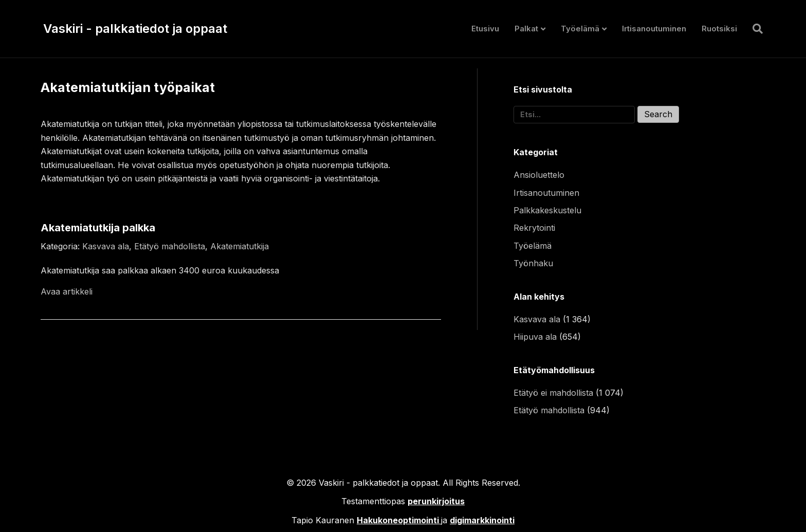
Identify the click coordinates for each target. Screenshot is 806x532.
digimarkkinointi (482, 520)
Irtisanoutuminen (654, 29)
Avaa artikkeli (67, 291)
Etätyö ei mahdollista (553, 393)
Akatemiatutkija (240, 246)
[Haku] (754, 29)
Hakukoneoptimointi (398, 520)
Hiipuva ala (535, 337)
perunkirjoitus (436, 501)
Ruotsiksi (719, 29)
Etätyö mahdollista (170, 246)
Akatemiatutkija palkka (98, 228)
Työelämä (580, 29)
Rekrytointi (534, 228)
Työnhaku (533, 263)
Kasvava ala (106, 246)
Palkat (526, 29)
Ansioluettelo (539, 175)
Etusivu (485, 29)
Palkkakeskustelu (547, 210)
